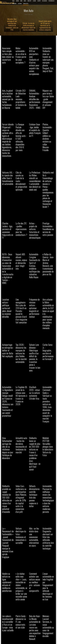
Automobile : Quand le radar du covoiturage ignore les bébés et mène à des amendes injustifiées (35, 580)
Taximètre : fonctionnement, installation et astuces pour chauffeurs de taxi (48, 579)
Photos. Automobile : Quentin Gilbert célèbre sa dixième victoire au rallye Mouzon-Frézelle (48, 109)
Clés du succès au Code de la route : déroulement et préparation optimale (21, 143)
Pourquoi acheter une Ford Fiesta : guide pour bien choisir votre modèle (7, 466)
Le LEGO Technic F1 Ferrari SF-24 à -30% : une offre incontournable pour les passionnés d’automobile (21, 468)
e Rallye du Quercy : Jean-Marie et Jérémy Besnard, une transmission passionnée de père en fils (48, 199)
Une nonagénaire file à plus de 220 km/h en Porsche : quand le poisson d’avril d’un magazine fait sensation (21, 233)
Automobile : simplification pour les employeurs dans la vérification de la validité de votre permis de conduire (21, 526)
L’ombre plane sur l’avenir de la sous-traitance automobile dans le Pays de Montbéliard (48, 553)
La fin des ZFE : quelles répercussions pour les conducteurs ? (21, 173)
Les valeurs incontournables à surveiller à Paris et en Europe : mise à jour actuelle (8, 439)
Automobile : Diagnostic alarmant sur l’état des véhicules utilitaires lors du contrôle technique (48, 383)
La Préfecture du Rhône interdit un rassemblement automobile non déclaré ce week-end (34, 144)
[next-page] (19, 629)
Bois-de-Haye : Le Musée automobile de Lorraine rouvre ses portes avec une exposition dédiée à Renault (35, 440)
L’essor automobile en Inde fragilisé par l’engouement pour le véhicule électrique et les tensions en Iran (48, 412)
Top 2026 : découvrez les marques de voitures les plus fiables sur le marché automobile (21, 261)
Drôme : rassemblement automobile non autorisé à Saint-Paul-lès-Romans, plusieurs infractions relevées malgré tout (21, 612)
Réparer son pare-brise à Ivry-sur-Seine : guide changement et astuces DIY (48, 81)
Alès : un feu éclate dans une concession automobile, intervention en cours (35, 383)
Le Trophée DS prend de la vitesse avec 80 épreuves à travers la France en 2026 (21, 289)
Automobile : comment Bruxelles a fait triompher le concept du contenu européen (48, 497)
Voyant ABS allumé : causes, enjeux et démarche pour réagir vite (21, 197)
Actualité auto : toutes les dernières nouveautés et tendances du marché (20, 321)
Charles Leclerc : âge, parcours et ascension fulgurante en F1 (7, 173)
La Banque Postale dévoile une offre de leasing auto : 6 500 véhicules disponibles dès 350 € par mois (21, 109)
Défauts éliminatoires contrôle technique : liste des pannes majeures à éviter (35, 349)
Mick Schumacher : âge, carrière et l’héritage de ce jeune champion (8, 523)
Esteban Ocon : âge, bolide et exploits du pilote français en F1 (34, 106)
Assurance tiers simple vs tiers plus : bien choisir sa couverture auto (8, 51)
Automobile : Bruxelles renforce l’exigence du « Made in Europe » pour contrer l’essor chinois (35, 525)
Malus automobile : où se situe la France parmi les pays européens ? (21, 51)
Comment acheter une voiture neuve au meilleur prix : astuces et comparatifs (34, 411)
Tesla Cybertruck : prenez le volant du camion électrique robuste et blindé (48, 523)
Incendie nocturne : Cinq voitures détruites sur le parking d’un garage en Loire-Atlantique (48, 609)
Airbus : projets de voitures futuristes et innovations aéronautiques (35, 173)
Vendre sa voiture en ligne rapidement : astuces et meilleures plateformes (7, 412)
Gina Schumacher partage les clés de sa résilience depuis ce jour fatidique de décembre (8, 320)
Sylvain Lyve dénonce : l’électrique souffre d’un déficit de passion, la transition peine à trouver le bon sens (35, 262)
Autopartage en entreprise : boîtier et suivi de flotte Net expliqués (8, 259)
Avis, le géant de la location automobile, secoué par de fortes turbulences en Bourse (8, 82)
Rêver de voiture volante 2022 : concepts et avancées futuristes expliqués (7, 580)
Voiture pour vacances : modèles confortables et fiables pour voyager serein (48, 466)
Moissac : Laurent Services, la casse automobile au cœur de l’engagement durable (48, 440)
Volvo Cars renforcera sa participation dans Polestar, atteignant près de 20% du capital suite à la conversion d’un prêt (21, 353)
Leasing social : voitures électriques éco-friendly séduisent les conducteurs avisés (34, 609)
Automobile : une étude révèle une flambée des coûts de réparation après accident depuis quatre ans (21, 553)
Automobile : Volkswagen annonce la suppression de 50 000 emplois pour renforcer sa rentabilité (21, 581)
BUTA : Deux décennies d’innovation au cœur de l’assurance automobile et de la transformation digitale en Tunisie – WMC (8, 202)
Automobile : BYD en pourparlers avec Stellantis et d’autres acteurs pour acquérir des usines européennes (35, 53)
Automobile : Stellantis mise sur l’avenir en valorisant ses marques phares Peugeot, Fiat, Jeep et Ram (48, 54)
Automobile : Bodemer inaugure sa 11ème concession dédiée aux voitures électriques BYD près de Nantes (7, 610)
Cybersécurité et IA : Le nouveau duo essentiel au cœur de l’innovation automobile (35, 497)
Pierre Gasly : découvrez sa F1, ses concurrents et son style (21, 438)
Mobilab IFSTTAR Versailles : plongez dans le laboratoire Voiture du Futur (48, 319)
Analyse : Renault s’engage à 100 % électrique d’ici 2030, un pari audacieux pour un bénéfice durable (8, 553)
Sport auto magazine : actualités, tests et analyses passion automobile (35, 552)
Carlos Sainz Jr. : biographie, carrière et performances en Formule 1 (48, 259)
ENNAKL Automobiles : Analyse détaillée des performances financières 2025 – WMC (35, 82)
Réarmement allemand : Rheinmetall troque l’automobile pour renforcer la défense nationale (8, 498)
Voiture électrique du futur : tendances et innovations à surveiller (21, 382)
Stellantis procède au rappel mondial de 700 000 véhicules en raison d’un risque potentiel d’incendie (8, 351)
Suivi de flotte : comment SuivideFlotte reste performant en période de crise (21, 497)
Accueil (26, 14)
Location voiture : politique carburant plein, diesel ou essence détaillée (8, 230)
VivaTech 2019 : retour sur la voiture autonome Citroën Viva (34, 288)
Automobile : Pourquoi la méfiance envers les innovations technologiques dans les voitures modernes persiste (48, 351)
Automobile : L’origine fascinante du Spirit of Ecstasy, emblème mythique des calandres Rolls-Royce (35, 200)
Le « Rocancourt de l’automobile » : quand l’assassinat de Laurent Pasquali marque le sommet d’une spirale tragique (8, 384)
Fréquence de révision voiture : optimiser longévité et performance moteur (34, 232)
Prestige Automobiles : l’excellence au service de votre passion (47, 174)
